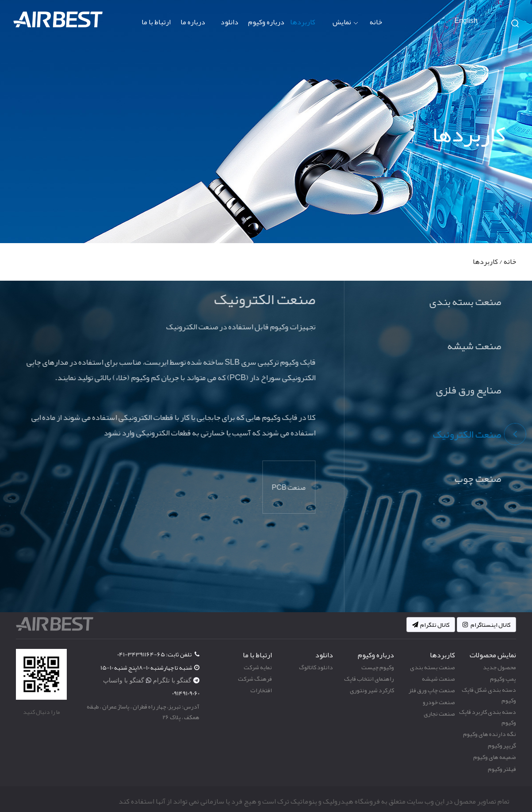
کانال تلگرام (431, 625)
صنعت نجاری (439, 713)
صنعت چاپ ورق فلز (432, 690)
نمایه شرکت (258, 667)
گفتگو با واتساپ (124, 680)
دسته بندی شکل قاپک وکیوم (489, 695)
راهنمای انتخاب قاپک (369, 679)
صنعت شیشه (438, 679)
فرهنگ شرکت (255, 679)
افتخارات (261, 690)
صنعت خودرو (439, 702)
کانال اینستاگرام (486, 625)
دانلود (230, 22)
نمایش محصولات (338, 30)
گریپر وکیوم (502, 745)
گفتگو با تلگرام (173, 680)
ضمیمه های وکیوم (495, 757)
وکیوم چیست (378, 667)
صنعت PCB (291, 488)
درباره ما (193, 22)
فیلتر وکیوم (502, 769)
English (466, 21)
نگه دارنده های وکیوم (490, 734)
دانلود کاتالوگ (316, 667)
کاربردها (303, 22)
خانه (376, 22)
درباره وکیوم (266, 22)
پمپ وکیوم (503, 679)
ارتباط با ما (156, 22)
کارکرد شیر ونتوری (372, 690)
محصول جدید (499, 667)
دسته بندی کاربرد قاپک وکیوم (488, 717)
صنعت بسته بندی (432, 667)
